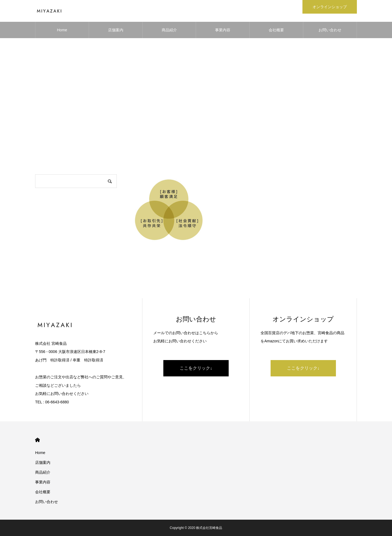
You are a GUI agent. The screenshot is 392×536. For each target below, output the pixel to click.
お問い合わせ (330, 30)
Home (62, 30)
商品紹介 (169, 30)
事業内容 (223, 30)
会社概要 (276, 30)
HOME (37, 440)
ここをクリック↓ (196, 368)
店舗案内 (116, 30)
